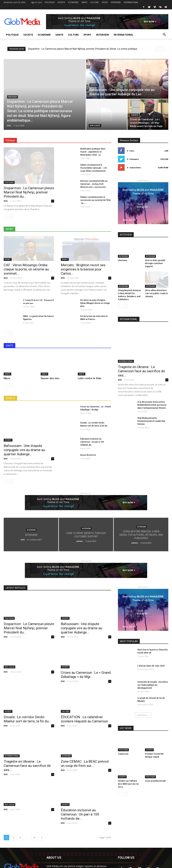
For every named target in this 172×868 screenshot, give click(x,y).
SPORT (105, 2)
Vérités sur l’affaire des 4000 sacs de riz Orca (128, 784)
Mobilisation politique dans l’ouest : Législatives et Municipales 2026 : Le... (93, 152)
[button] (164, 35)
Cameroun (123, 754)
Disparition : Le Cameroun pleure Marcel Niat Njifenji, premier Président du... (29, 192)
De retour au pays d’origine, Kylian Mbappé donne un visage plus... (95, 303)
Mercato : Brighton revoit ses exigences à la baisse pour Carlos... (83, 269)
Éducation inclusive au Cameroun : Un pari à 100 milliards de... (92, 442)
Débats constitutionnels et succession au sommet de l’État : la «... (95, 200)
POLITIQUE (50, 2)
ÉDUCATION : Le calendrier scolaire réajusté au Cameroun (84, 719)
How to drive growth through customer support (155, 263)
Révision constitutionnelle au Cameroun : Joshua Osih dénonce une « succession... (94, 184)
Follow (164, 159)
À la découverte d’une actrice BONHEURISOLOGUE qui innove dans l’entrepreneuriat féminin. (152, 405)
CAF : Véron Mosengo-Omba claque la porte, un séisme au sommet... (26, 269)
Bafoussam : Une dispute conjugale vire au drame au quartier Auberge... (24, 450)
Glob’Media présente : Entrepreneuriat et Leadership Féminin (151, 421)
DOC (9, 126)
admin (80, 541)
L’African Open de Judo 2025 (151, 666)
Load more (143, 715)
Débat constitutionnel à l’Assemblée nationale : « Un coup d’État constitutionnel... (94, 168)
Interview (123, 260)
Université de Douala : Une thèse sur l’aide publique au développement (153, 685)
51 (34, 838)
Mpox (7, 378)
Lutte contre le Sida (89, 378)
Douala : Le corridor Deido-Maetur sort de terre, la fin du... (27, 719)
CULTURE (94, 2)
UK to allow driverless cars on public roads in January (156, 293)
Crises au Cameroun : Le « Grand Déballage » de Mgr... (86, 675)
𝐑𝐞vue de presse (88, 455)
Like (166, 151)
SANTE (84, 2)
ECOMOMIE (73, 2)
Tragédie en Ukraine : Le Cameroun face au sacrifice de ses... (141, 371)
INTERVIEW (116, 2)
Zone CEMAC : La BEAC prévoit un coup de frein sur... (85, 764)
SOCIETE (61, 2)
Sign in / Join (37, 2)
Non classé (95, 126)
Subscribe (163, 168)
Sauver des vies (50, 378)
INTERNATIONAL (131, 2)
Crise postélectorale (155, 781)
